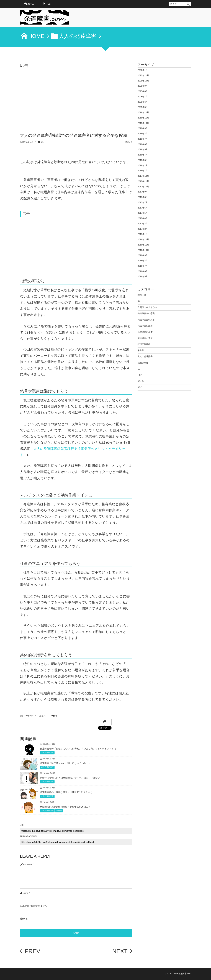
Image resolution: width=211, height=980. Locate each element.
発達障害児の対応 (146, 320)
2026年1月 (143, 70)
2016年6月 (143, 271)
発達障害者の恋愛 (146, 313)
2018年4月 (143, 155)
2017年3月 (143, 224)
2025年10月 (143, 81)
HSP (140, 375)
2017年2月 (143, 229)
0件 (42, 142)
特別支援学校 (144, 344)
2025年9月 (143, 86)
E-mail (26, 906)
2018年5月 (143, 149)
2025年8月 (143, 91)
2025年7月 (143, 97)
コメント (45, 716)
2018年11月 (143, 118)
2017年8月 (143, 197)
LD (139, 369)
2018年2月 (143, 165)
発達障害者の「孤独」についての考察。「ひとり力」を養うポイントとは (78, 749)
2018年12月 (143, 112)
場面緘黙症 (143, 363)
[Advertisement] (76, 96)
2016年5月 (143, 276)
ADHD (141, 381)
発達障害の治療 (145, 326)
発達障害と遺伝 (145, 338)
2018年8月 (143, 134)
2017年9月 (143, 192)
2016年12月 (143, 239)
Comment (28, 864)
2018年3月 (143, 160)
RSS (48, 4)
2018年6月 (143, 144)
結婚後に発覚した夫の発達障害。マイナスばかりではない (70, 778)
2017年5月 (143, 213)
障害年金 (142, 295)
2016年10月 (143, 250)
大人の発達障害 (47, 753)
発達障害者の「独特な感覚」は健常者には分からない (68, 792)
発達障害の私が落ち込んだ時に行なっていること (65, 763)
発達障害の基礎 (145, 332)
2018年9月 (143, 128)
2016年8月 (143, 261)
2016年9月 (143, 255)
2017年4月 (143, 218)
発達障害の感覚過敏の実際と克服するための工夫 (65, 807)
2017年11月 (143, 181)
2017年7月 (143, 202)
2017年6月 (143, 208)
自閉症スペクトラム (147, 307)
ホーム (31, 4)
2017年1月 (143, 234)
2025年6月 (143, 102)
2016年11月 (143, 245)
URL (25, 919)
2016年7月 (143, 266)
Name (25, 893)
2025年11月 (143, 75)
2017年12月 (143, 176)
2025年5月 (143, 107)
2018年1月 (143, 171)
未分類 (59, 811)
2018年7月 (143, 139)
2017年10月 (143, 187)
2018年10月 (143, 123)
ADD (140, 387)
